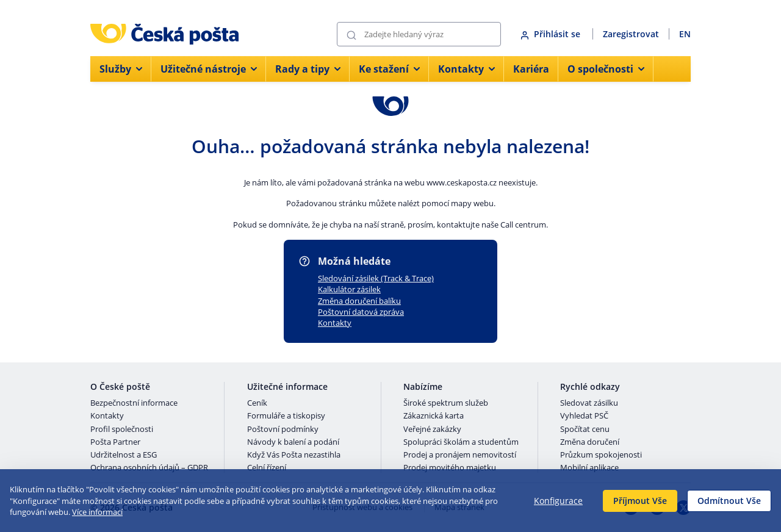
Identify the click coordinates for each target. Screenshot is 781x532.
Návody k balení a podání (293, 442)
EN (685, 34)
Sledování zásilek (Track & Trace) (376, 278)
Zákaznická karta (434, 416)
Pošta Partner (115, 442)
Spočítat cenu (585, 430)
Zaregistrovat (631, 34)
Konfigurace (558, 501)
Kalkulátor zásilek (349, 289)
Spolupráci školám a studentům (461, 442)
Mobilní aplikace (589, 468)
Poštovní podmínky (283, 430)
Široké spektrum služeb (446, 403)
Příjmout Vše (640, 501)
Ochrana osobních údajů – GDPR (149, 468)
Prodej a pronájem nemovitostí (460, 455)
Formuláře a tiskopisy (286, 416)
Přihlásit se (552, 34)
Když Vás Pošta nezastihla (294, 455)
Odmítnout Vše (729, 501)
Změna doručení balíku (359, 301)
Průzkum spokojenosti (601, 455)
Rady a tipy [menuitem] (308, 69)
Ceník (257, 403)
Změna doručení (590, 442)
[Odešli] (351, 34)
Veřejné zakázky (432, 430)
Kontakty (335, 323)
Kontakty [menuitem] (466, 69)
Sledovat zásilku (589, 403)
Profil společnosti (122, 430)
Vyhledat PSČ (584, 416)
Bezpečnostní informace (134, 403)
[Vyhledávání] (419, 34)
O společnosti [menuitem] (606, 69)
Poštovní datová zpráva (361, 312)
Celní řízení (267, 468)
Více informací (97, 512)
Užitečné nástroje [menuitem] (209, 69)
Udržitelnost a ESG (124, 455)
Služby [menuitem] (121, 69)
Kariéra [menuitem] (531, 69)
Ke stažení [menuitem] (389, 69)
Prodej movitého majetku (450, 468)
